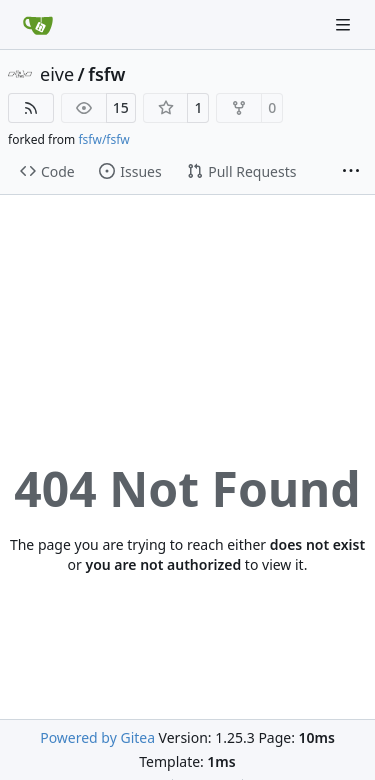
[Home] (38, 25)
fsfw (106, 74)
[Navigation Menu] (345, 24)
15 (121, 107)
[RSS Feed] (31, 108)
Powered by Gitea (97, 737)
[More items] (351, 172)
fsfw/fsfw (103, 139)
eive (57, 74)
